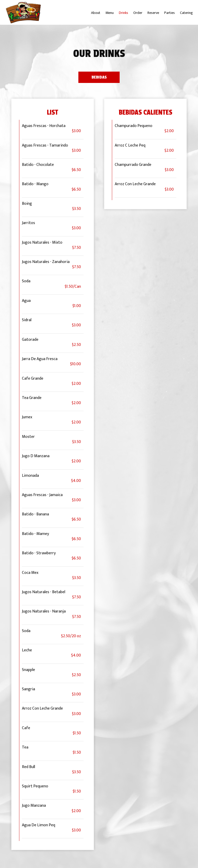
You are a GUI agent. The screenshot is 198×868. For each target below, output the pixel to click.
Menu (110, 13)
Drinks (123, 13)
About (96, 13)
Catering (186, 13)
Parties (170, 13)
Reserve (153, 13)
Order (138, 13)
